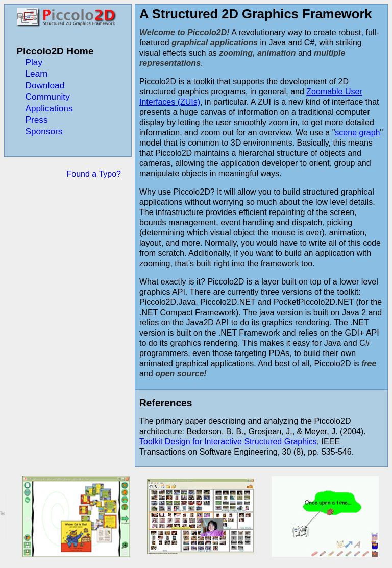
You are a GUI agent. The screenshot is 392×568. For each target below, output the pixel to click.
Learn (36, 74)
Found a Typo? (94, 174)
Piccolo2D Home (55, 51)
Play (34, 62)
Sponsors (44, 131)
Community (47, 97)
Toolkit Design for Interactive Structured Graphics (228, 442)
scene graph (357, 133)
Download (45, 85)
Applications (49, 108)
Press (36, 120)
